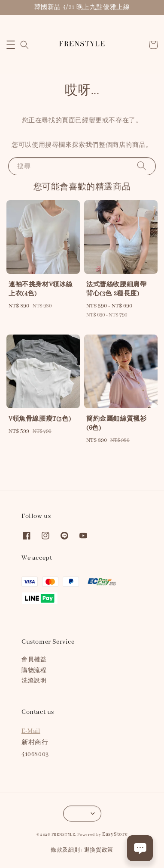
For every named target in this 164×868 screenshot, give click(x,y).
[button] (11, 45)
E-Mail (31, 731)
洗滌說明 (34, 681)
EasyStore (115, 834)
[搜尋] (142, 166)
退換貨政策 (99, 850)
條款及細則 (65, 850)
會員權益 (34, 660)
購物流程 (34, 671)
